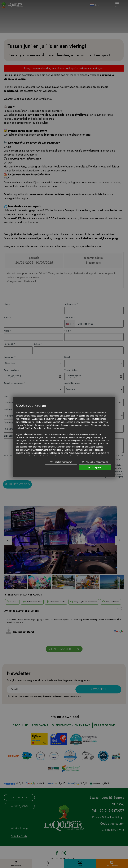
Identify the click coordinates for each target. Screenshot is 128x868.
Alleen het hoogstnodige (95, 462)
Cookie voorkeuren (61, 462)
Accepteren (95, 468)
